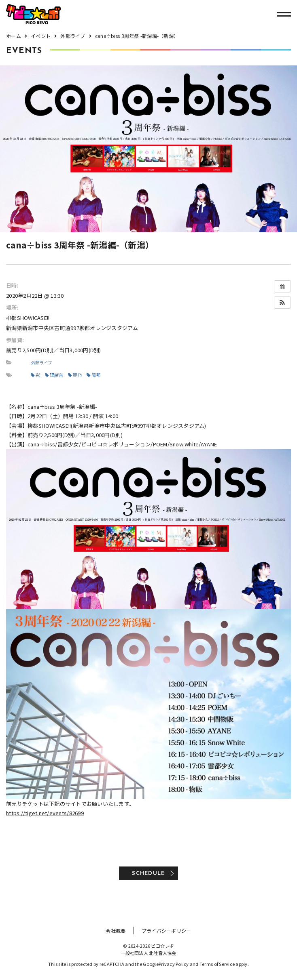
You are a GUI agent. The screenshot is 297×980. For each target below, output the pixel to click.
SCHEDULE (148, 874)
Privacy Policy (174, 964)
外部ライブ (41, 363)
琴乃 (75, 375)
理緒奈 (54, 375)
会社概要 (116, 931)
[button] (282, 303)
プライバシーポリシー (167, 931)
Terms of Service (217, 964)
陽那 (94, 375)
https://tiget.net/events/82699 (45, 813)
